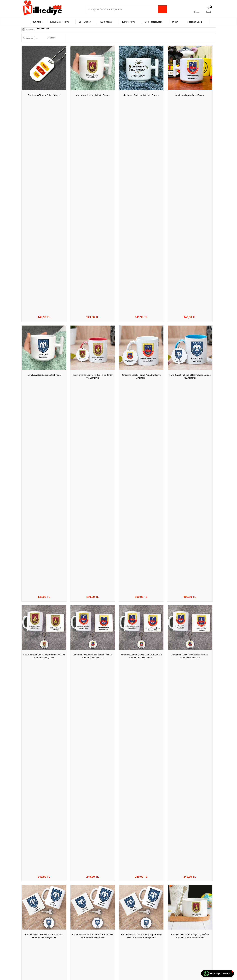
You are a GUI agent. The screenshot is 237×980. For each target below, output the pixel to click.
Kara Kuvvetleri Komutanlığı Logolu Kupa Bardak (190, 393)
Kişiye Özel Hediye (59, 22)
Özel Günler (85, 22)
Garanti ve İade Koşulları (66, 929)
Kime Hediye (128, 22)
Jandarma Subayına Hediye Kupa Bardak (141, 614)
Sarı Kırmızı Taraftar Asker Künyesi (44, 95)
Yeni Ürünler (93, 919)
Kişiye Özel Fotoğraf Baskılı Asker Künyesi (141, 542)
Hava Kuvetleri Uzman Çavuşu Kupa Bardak (93, 690)
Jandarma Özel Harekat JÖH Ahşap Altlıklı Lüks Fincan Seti (44, 467)
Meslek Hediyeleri (153, 22)
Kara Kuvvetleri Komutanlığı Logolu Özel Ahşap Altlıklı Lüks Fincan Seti (190, 319)
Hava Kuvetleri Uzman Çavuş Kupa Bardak (44, 764)
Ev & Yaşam (106, 22)
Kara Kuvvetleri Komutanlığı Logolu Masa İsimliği (190, 764)
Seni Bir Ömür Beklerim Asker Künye (44, 540)
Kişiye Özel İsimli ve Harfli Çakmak (92, 837)
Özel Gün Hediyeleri (32, 919)
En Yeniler (38, 22)
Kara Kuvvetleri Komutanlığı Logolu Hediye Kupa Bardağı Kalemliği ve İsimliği (141, 766)
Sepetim (91, 933)
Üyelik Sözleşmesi (63, 919)
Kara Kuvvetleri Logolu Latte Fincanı (93, 95)
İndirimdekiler (94, 924)
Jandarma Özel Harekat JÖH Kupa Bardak (190, 542)
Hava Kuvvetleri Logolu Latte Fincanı (44, 169)
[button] (217, 974)
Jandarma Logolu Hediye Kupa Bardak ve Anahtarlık (141, 171)
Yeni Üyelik (125, 914)
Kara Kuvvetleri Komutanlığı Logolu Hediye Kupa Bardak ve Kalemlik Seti (44, 393)
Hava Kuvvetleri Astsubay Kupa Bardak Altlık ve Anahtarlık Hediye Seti (93, 319)
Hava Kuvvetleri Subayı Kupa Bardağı (190, 614)
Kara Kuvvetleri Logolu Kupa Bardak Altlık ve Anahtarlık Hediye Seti (44, 245)
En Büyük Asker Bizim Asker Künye (190, 466)
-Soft (102, 976)
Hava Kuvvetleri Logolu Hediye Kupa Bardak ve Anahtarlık (190, 171)
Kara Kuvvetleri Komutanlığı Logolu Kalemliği (93, 393)
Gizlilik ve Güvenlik (64, 933)
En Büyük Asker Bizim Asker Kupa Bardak (141, 467)
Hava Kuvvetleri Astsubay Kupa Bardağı (190, 688)
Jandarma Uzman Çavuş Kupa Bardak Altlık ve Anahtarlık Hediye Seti (141, 245)
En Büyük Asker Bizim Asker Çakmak (44, 837)
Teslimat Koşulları (63, 914)
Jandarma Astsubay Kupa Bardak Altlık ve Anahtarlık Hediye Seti (93, 245)
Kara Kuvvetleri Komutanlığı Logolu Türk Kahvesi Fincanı (141, 393)
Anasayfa (92, 914)
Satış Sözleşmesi (63, 924)
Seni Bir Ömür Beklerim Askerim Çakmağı (141, 838)
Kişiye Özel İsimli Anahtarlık (93, 540)
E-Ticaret (109, 976)
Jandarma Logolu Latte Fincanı (190, 95)
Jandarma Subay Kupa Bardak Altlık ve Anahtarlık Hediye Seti (190, 245)
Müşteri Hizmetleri (96, 929)
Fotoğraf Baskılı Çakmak (93, 762)
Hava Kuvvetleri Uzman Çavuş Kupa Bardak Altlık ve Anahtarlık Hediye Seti (141, 319)
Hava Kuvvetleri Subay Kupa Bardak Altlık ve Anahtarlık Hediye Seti (44, 319)
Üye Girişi (124, 919)
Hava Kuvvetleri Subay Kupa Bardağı (141, 688)
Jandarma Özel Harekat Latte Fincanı (141, 95)
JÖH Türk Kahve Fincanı (93, 466)
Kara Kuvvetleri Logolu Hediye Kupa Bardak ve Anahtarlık (93, 171)
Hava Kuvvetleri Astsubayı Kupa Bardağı (44, 688)
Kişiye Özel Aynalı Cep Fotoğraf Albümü (190, 837)
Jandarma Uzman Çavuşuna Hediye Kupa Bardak (93, 616)
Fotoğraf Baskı (195, 22)
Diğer (175, 22)
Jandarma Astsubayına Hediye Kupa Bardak (44, 616)
